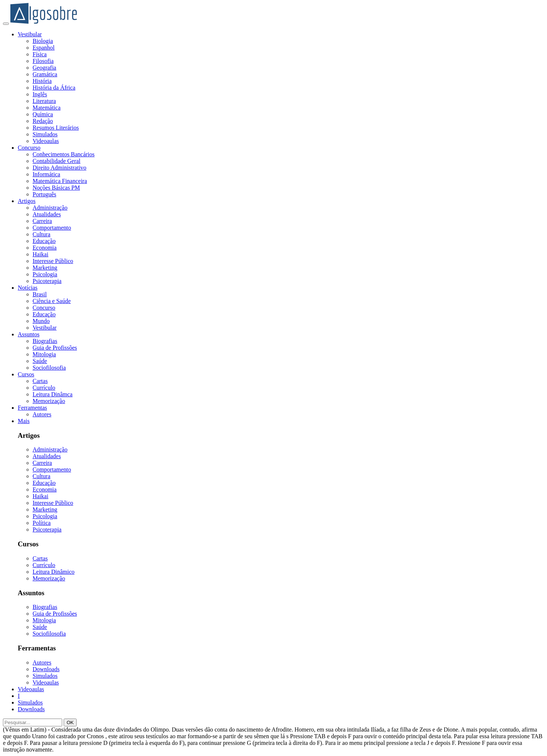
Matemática (47, 108)
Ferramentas (32, 408)
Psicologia (45, 274)
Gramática (45, 74)
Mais (24, 421)
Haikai (41, 254)
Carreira (42, 221)
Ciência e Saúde (52, 301)
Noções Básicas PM (56, 188)
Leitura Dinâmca (53, 394)
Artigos (27, 201)
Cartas (40, 381)
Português (44, 194)
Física (40, 54)
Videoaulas (46, 141)
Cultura (41, 234)
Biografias (45, 341)
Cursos (26, 374)
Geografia (44, 68)
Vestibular (30, 34)
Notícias (28, 288)
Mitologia (44, 354)
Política (42, 523)
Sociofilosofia (49, 368)
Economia (45, 248)
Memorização (49, 401)
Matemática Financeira (60, 181)
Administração (50, 208)
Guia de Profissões (55, 348)
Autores (42, 414)
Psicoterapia (47, 281)
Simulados (45, 134)
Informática (46, 174)
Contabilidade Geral (56, 161)
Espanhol (44, 48)
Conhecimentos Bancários (64, 154)
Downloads (46, 669)
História (42, 81)
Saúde (40, 361)
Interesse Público (53, 261)
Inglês (40, 94)
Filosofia (43, 61)
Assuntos (29, 334)
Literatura (44, 101)
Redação (43, 121)
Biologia (43, 41)
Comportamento (52, 228)
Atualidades (47, 214)
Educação (44, 241)
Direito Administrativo (59, 168)
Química (43, 114)
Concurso (29, 148)
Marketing (45, 268)
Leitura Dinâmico (53, 572)
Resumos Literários (56, 128)
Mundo (41, 321)
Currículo (44, 388)
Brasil (40, 294)
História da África (54, 88)
